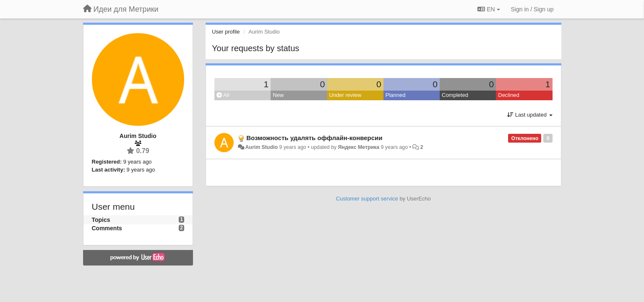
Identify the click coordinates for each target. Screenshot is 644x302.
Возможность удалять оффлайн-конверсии (314, 138)
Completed (455, 95)
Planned (396, 95)
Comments (107, 228)
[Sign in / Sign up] (532, 9)
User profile (226, 32)
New (278, 95)
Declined (509, 95)
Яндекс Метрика (359, 147)
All (223, 95)
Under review (345, 95)
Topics (101, 220)
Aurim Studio (261, 147)
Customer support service (367, 199)
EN (489, 9)
